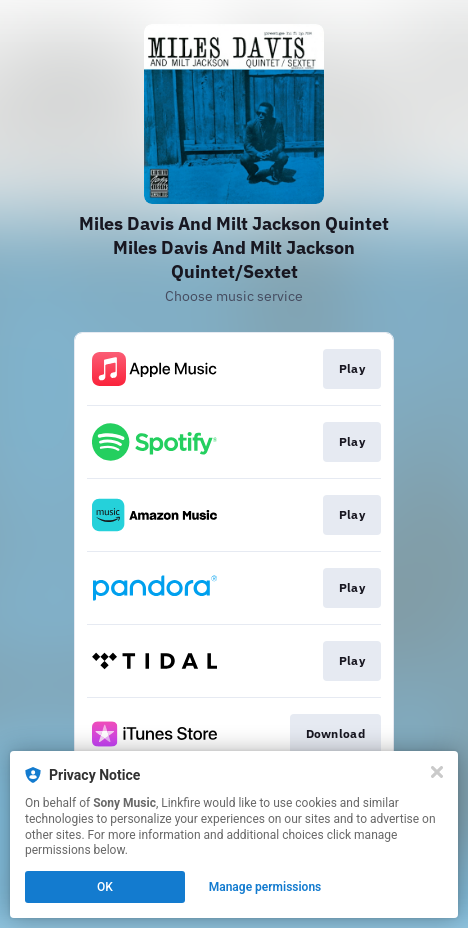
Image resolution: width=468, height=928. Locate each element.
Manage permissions (265, 887)
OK (105, 887)
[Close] (437, 772)
